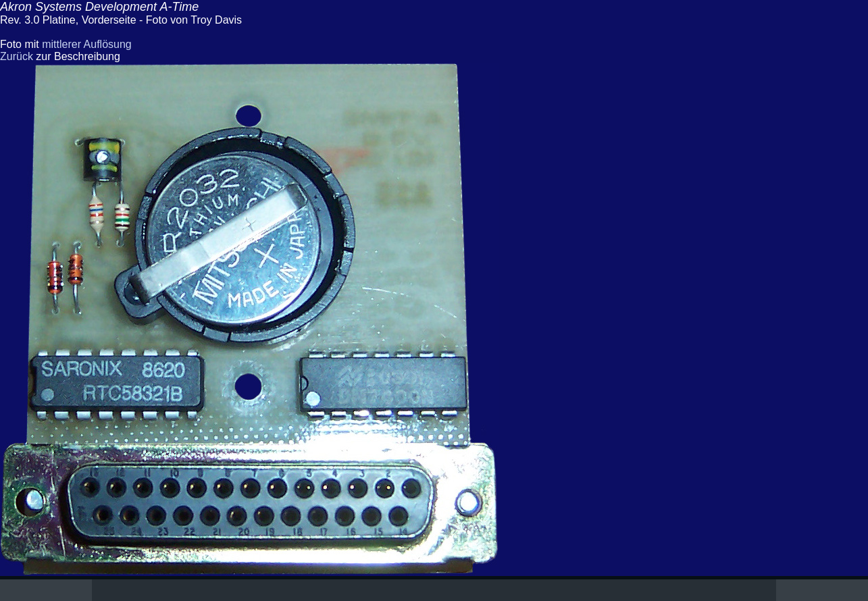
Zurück (17, 56)
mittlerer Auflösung (87, 44)
